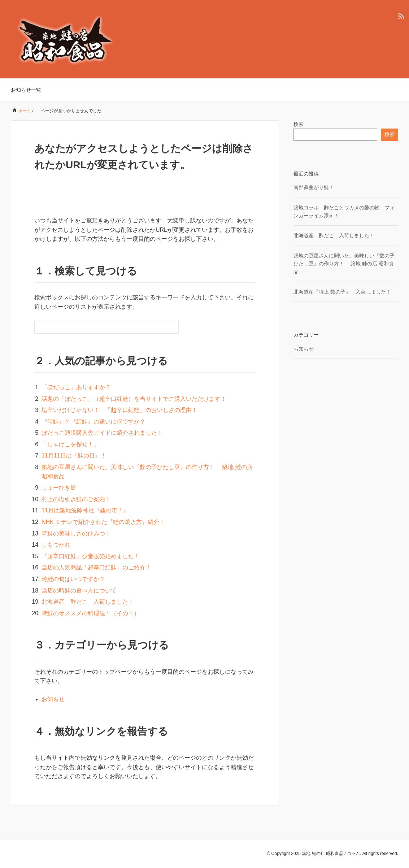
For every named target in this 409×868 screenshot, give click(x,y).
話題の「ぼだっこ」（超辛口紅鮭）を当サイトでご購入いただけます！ (134, 399)
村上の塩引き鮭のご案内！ (76, 499)
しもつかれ (56, 545)
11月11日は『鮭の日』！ (74, 455)
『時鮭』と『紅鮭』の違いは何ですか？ (93, 422)
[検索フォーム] (99, 327)
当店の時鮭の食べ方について (79, 591)
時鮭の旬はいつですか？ (73, 579)
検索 (299, 124)
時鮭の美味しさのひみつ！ (76, 533)
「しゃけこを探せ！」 (70, 444)
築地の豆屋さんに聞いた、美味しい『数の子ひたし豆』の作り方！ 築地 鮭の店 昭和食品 (344, 264)
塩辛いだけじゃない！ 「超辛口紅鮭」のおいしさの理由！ (119, 410)
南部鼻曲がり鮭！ (314, 187)
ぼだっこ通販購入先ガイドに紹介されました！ (102, 433)
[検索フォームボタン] (172, 327)
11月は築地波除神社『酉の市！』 (85, 510)
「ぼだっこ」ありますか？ (76, 387)
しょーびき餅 (59, 488)
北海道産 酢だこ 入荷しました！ (88, 602)
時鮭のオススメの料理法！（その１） (91, 613)
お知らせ (53, 699)
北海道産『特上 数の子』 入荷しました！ (342, 292)
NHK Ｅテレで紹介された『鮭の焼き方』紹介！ (103, 522)
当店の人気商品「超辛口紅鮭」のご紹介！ (96, 567)
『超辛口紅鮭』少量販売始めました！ (91, 556)
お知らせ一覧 (26, 90)
